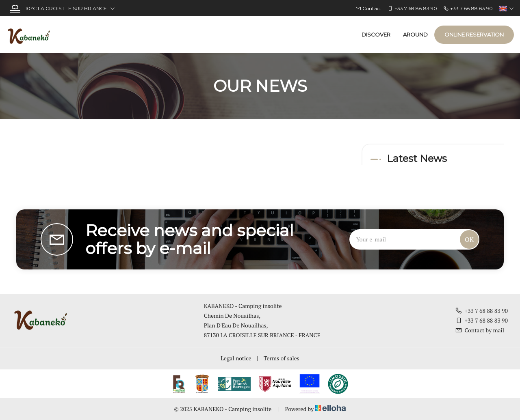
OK (469, 239)
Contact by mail (480, 330)
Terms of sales (282, 358)
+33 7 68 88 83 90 (481, 311)
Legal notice (236, 358)
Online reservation (474, 34)
